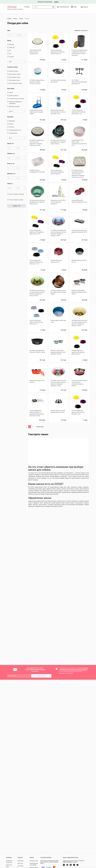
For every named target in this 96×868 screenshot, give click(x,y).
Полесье (11, 57)
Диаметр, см (11, 174)
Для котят (20, 863)
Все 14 (17, 111)
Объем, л (10, 184)
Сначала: (77, 30)
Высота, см (11, 164)
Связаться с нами (9, 866)
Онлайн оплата (34, 861)
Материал (10, 117)
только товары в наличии (16, 194)
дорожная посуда (14, 106)
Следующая (40, 427)
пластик (12, 127)
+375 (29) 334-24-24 (64, 7)
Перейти (56, 2)
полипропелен (13, 133)
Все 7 (17, 62)
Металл (11, 124)
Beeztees (12, 44)
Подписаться (41, 676)
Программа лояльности (9, 862)
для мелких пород (14, 80)
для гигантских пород (15, 83)
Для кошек (21, 861)
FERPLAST (12, 48)
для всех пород (14, 71)
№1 (10, 51)
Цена (9, 30)
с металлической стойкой (17, 99)
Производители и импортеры (34, 864)
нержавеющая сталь (15, 130)
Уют (10, 54)
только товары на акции (16, 200)
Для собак (21, 866)
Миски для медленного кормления (16, 103)
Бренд (9, 40)
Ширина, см (11, 153)
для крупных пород (15, 74)
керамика (12, 121)
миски (11, 93)
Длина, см (10, 143)
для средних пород (15, 77)
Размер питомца (12, 67)
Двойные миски (14, 96)
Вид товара (11, 89)
